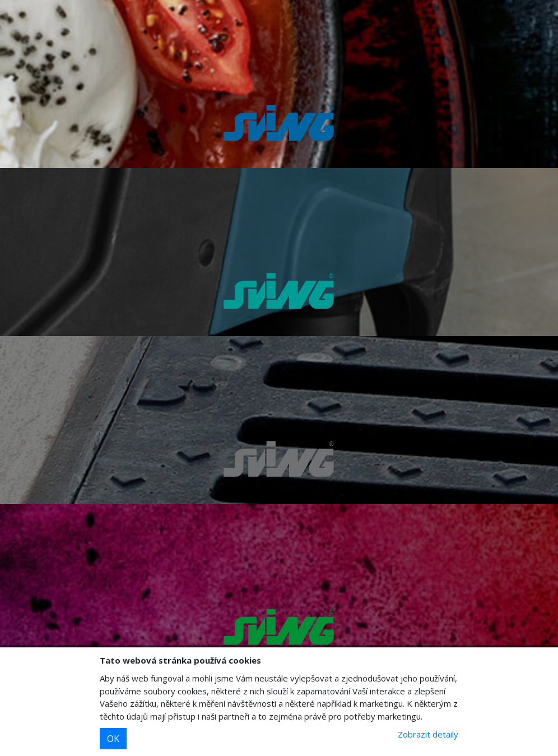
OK (113, 739)
